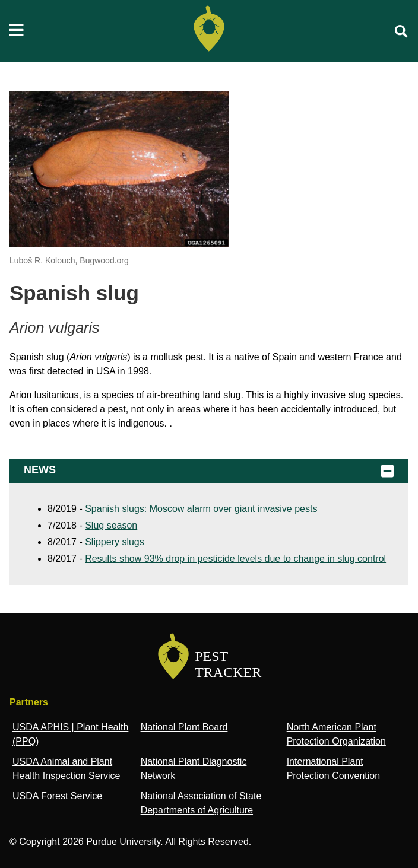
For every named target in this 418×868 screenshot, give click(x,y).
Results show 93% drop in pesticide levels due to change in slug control (235, 559)
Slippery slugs (115, 542)
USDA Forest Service (57, 796)
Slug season (111, 525)
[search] (401, 31)
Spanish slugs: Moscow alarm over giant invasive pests (201, 509)
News (209, 471)
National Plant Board (184, 727)
